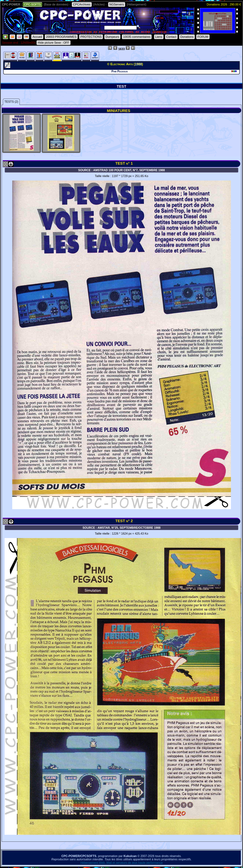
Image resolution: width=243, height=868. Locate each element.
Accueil (37, 37)
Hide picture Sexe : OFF (54, 43)
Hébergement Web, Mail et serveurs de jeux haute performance (122, 863)
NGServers (117, 4)
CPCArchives (82, 4)
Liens (159, 37)
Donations (187, 37)
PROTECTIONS (91, 37)
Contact (171, 37)
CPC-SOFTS (32, 4)
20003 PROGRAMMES (61, 37)
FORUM (203, 37)
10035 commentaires (137, 37)
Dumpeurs (112, 37)
